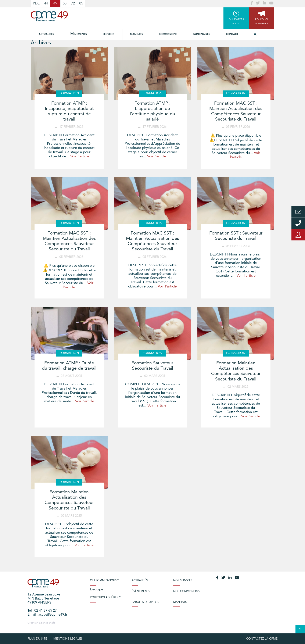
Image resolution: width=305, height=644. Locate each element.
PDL (36, 3)
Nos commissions (186, 591)
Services (109, 34)
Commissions (168, 34)
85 (81, 3)
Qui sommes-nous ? (104, 581)
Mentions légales (68, 639)
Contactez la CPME (262, 639)
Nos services (183, 581)
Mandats (137, 34)
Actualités (46, 34)
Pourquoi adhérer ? (105, 598)
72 (73, 3)
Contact (232, 34)
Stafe (52, 623)
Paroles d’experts (145, 602)
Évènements (78, 34)
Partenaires (202, 34)
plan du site (37, 639)
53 (65, 3)
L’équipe (97, 590)
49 (55, 3)
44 (46, 3)
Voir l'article (80, 156)
